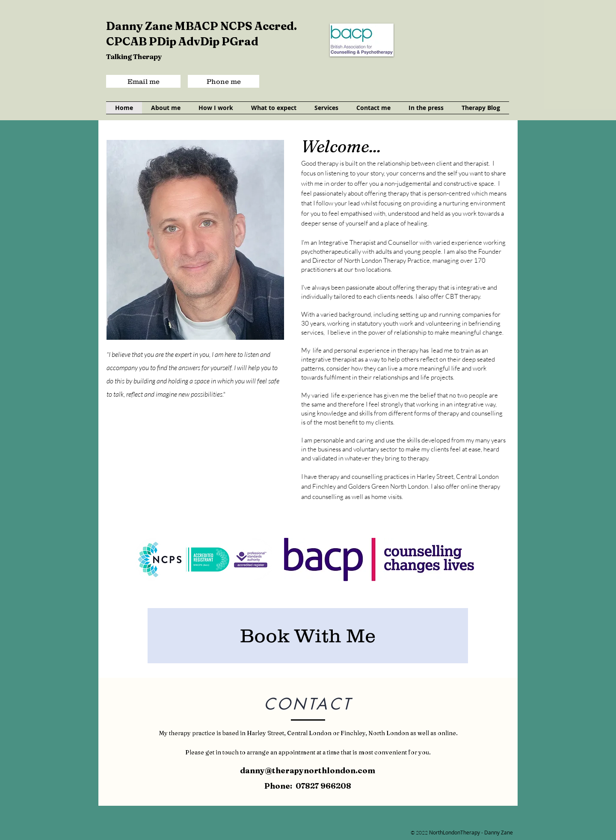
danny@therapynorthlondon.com (308, 770)
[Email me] (143, 81)
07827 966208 (323, 786)
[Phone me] (224, 81)
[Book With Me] (308, 636)
